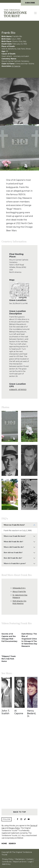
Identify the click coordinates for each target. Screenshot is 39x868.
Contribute (7, 862)
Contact (30, 859)
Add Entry (6, 864)
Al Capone (16, 66)
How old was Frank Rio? (13, 553)
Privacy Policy (14, 828)
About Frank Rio (19, 592)
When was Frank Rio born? (14, 525)
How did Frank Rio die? (13, 558)
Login (30, 862)
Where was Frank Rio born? (15, 536)
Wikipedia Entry (19, 588)
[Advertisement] (19, 767)
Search (12, 844)
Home (4, 844)
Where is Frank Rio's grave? (15, 563)
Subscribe (30, 3)
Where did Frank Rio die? (14, 547)
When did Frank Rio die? (13, 542)
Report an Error (20, 862)
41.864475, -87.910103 (18, 390)
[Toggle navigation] (36, 13)
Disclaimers (20, 859)
